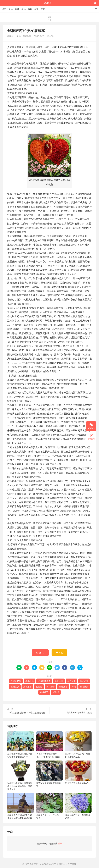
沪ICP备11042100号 (49, 864)
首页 (4, 9)
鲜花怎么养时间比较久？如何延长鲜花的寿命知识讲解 (21, 806)
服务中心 (63, 864)
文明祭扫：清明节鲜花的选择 (49, 774)
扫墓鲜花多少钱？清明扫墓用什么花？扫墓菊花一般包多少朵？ (21, 775)
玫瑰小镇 (30, 681)
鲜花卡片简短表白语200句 (78, 772)
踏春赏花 (63, 687)
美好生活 (27, 36)
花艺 (43, 9)
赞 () (40, 653)
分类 (11, 9)
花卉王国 (59, 681)
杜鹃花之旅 (16, 681)
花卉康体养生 (44, 681)
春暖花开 (49, 3)
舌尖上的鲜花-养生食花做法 (79, 713)
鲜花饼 (56, 692)
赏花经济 (51, 687)
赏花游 (39, 687)
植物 (24, 9)
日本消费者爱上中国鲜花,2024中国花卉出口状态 (49, 745)
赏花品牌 (15, 687)
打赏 (59, 653)
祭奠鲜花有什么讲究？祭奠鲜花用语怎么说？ (78, 745)
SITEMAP (72, 864)
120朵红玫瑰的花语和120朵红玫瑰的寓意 (26, 713)
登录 (60, 844)
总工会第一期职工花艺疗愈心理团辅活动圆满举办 (21, 745)
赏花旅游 (27, 687)
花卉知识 (71, 681)
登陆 (49, 17)
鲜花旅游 (84, 687)
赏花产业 (84, 681)
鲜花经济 (44, 692)
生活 (36, 9)
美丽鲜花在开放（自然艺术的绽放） (78, 806)
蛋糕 (30, 9)
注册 (49, 20)
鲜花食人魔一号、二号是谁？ (49, 806)
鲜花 (17, 9)
